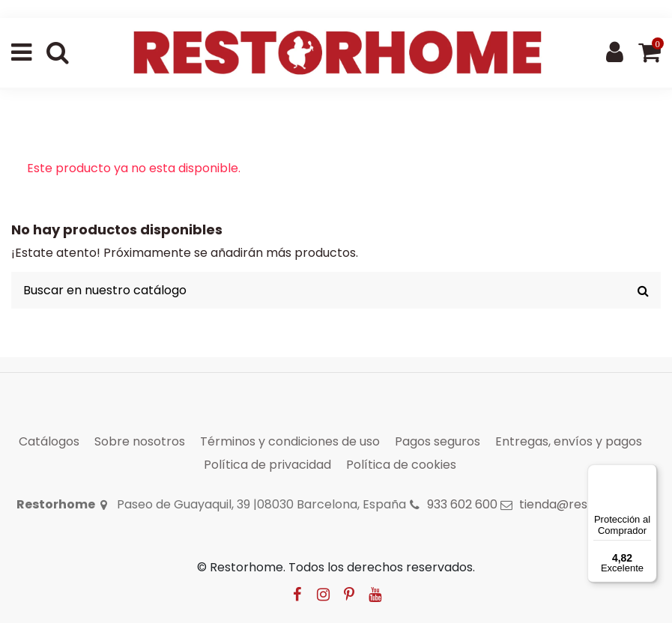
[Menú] (648, 473)
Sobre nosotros (140, 441)
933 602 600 (462, 504)
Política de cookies (401, 465)
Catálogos (49, 441)
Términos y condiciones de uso (290, 441)
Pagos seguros (438, 441)
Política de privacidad (267, 465)
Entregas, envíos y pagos (569, 441)
